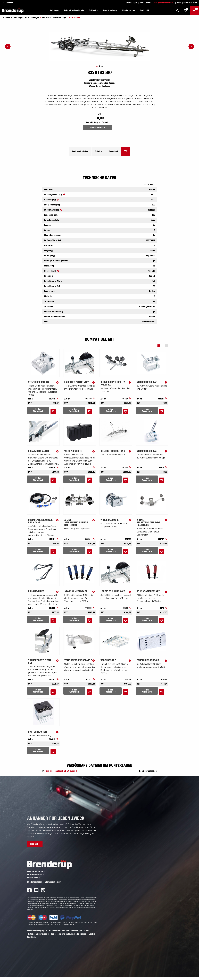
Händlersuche (129, 10)
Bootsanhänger (32, 18)
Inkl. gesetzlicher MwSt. (164, 3)
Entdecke (93, 10)
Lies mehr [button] (35, 844)
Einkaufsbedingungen (37, 931)
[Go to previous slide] (8, 46)
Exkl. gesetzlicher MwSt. (187, 3)
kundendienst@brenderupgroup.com (44, 882)
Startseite (7, 18)
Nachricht (144, 10)
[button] (160, 345)
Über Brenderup (110, 10)
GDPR (87, 931)
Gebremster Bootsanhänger (54, 18)
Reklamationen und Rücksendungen (66, 931)
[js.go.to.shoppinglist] (186, 10)
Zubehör (99, 151)
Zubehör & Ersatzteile (74, 10)
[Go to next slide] (191, 46)
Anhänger (55, 10)
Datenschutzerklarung (39, 934)
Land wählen (8, 3)
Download (113, 151)
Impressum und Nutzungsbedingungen (69, 934)
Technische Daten (80, 151)
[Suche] (177, 10)
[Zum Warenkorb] (195, 10)
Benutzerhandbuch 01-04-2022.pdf (62, 771)
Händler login (131, 3)
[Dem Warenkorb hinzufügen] (126, 151)
